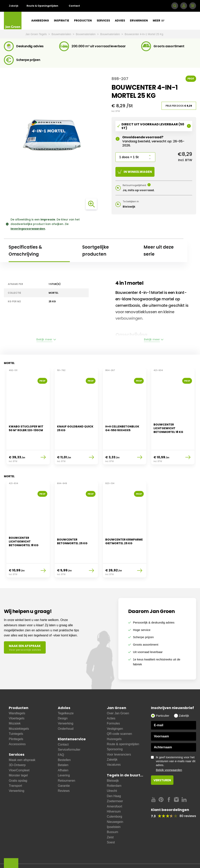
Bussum (112, 815)
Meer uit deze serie (159, 251)
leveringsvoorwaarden (28, 229)
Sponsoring (115, 732)
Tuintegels (16, 716)
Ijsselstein (114, 810)
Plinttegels (16, 722)
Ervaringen (139, 21)
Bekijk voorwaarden (169, 752)
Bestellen (64, 743)
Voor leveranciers (119, 737)
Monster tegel (18, 758)
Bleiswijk (113, 763)
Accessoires (17, 727)
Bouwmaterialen (62, 34)
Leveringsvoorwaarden (42, 853)
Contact (74, 6)
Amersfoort (114, 789)
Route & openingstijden (123, 727)
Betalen (63, 748)
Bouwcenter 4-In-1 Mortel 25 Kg (144, 34)
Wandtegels (17, 696)
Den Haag (114, 779)
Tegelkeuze (66, 696)
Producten (83, 21)
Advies (120, 21)
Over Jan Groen (118, 696)
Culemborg (114, 799)
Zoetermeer (115, 784)
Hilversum (114, 794)
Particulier (162, 698)
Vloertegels (17, 701)
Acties (111, 701)
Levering (64, 758)
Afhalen (63, 753)
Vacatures (114, 747)
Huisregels (114, 722)
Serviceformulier (69, 732)
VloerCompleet (19, 753)
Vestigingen (115, 711)
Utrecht (112, 774)
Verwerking (17, 774)
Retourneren (67, 763)
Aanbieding (40, 21)
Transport (15, 768)
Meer (159, 21)
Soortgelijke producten (96, 251)
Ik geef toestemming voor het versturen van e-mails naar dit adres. (176, 746)
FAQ (61, 737)
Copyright (129, 853)
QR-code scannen (119, 716)
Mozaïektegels (19, 711)
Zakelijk (14, 6)
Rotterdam (114, 768)
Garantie (64, 768)
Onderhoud (66, 711)
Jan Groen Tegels (36, 34)
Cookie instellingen (40, 859)
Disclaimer (68, 853)
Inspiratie (62, 21)
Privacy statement (106, 853)
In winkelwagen (135, 172)
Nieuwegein (115, 804)
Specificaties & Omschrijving (25, 251)
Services (103, 21)
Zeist (110, 820)
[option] (28, 414)
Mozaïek (15, 706)
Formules (113, 706)
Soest (111, 825)
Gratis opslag (18, 763)
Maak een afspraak (22, 743)
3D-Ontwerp (17, 748)
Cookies (85, 853)
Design (63, 701)
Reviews (64, 774)
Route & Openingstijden (42, 6)
